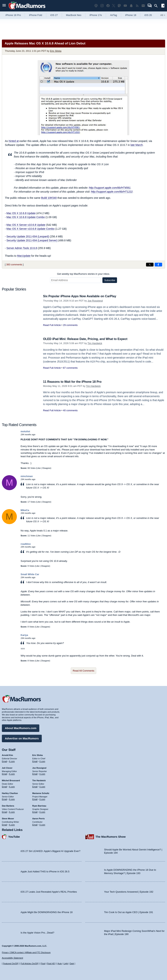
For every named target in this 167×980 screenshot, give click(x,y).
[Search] (157, 6)
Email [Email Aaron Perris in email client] (35, 824)
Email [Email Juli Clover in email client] (4, 773)
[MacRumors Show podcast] (96, 6)
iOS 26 (148, 15)
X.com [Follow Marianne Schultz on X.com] (42, 799)
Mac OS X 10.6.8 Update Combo (26, 217)
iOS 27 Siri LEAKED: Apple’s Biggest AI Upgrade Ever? (50, 851)
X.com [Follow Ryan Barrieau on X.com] (42, 811)
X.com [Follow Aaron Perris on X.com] (42, 824)
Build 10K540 (49, 198)
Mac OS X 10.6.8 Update (21, 213)
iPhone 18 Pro (13, 15)
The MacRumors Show (111, 836)
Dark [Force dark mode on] (72, 963)
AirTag (114, 15)
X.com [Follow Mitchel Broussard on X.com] (12, 786)
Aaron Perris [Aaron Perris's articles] (39, 818)
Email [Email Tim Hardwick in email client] (35, 786)
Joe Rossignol (95, 301)
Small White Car (30, 574)
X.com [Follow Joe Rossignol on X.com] (42, 773)
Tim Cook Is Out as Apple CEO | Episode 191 (129, 912)
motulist (25, 431)
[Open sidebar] (163, 6)
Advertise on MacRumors (22, 738)
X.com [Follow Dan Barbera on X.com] (12, 811)
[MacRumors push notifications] (131, 6)
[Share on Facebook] (158, 265)
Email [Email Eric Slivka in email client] (35, 761)
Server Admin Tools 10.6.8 (22, 248)
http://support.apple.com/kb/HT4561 (110, 188)
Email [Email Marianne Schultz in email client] (35, 799)
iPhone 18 (131, 15)
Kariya (24, 635)
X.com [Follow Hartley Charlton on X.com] (12, 799)
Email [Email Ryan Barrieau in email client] (35, 811)
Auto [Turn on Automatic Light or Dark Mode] (60, 963)
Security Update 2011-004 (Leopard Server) (32, 240)
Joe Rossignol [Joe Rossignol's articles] (39, 767)
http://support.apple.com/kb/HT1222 (112, 192)
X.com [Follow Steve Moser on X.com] (12, 824)
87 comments (70, 368)
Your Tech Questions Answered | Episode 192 (129, 891)
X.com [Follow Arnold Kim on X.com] (12, 761)
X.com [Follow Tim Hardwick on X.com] (42, 786)
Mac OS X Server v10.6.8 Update (26, 225)
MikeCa (25, 510)
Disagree (46, 468)
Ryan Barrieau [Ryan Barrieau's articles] (39, 805)
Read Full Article (52, 325)
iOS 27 (54, 15)
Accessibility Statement (12, 958)
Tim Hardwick (95, 343)
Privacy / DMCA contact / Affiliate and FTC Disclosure (26, 952)
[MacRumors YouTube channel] (125, 6)
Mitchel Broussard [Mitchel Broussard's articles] (11, 780)
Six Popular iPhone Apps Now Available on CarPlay (82, 296)
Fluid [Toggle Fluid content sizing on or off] (43, 963)
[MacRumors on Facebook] (108, 6)
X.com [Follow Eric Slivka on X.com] (42, 761)
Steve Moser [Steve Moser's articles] (8, 818)
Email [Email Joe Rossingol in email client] (35, 773)
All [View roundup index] (163, 15)
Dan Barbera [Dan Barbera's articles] (8, 805)
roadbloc (26, 544)
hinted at (14, 141)
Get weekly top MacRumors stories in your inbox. (84, 274)
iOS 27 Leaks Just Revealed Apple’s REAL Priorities (49, 891)
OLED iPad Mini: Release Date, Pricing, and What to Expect (88, 339)
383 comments (14, 265)
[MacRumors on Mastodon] (119, 6)
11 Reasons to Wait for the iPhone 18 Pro (74, 382)
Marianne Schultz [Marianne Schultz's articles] (41, 793)
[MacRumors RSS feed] (137, 6)
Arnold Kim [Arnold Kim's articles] (7, 755)
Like (39, 468)
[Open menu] (4, 6)
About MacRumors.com (21, 727)
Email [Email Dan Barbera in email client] (4, 811)
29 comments (70, 325)
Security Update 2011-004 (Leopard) (28, 236)
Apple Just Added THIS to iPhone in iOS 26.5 (45, 871)
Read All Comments (84, 671)
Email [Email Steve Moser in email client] (4, 824)
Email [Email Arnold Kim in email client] (4, 761)
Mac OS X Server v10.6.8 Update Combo (31, 229)
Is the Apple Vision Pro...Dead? (37, 932)
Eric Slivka (56, 51)
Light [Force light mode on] (66, 963)
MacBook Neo (74, 15)
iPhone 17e (96, 15)
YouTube (14, 836)
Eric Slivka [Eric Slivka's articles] (38, 755)
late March (137, 145)
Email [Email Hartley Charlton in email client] (4, 799)
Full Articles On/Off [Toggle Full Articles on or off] (29, 963)
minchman (27, 476)
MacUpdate (24, 256)
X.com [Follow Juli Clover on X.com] (12, 773)
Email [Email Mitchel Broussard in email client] (4, 786)
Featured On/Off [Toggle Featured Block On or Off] (10, 963)
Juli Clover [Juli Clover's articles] (7, 767)
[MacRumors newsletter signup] (143, 6)
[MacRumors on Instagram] (102, 6)
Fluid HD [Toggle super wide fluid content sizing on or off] (51, 963)
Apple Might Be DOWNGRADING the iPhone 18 (47, 912)
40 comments (70, 410)
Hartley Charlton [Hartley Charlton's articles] (10, 793)
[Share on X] (150, 265)
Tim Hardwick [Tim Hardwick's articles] (39, 780)
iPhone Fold (35, 15)
